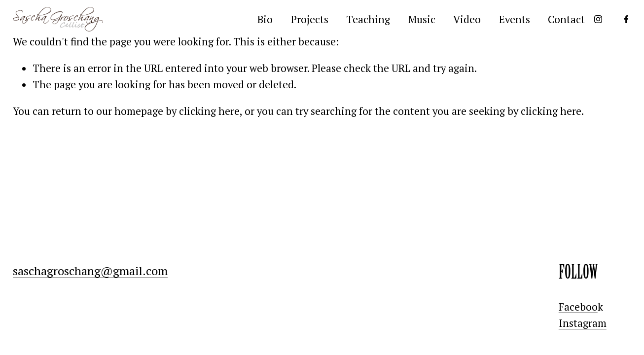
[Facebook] (626, 19)
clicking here (209, 111)
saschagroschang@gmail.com (90, 271)
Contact (566, 19)
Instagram (583, 323)
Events (515, 19)
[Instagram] (598, 19)
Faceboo (578, 307)
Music (422, 19)
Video (467, 19)
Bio (265, 19)
